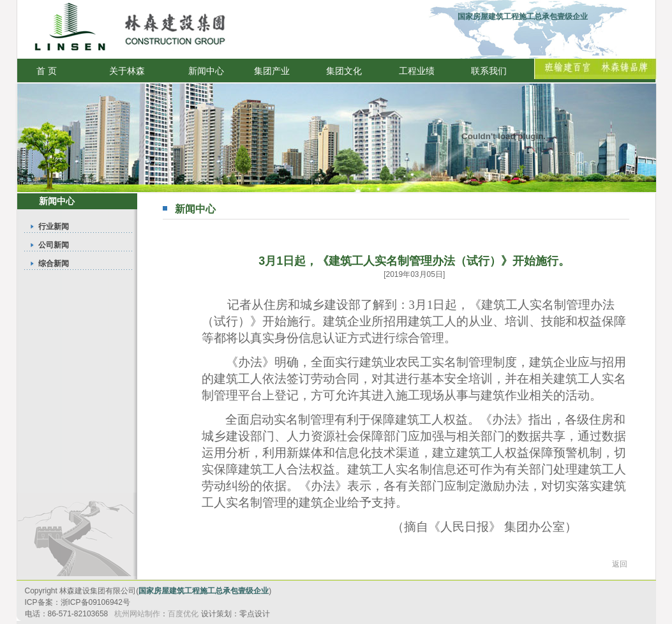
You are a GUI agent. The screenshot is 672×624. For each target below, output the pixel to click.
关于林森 (127, 71)
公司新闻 (54, 245)
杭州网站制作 (137, 614)
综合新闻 (54, 264)
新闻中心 (206, 71)
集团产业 (272, 71)
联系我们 (489, 71)
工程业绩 (417, 71)
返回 (620, 564)
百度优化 (183, 614)
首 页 (47, 71)
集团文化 (344, 71)
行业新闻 (54, 227)
